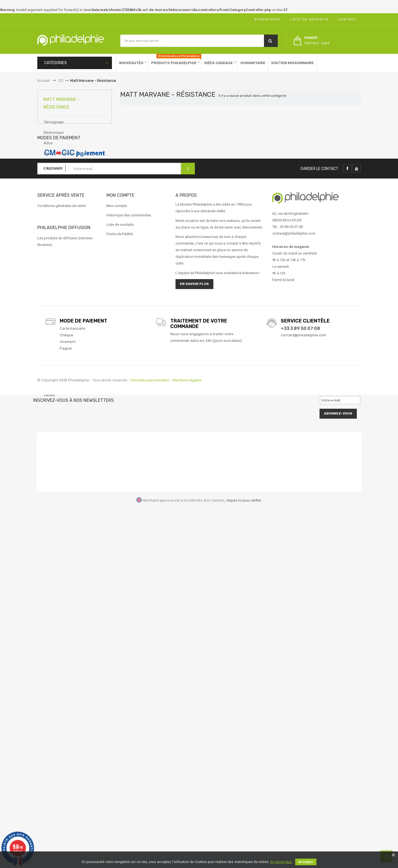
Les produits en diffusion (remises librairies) (65, 604)
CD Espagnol (54, 180)
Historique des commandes (129, 578)
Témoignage (54, 128)
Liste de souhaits (308, 19)
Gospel (49, 243)
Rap (47, 369)
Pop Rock (51, 348)
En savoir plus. (281, 862)
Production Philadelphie (62, 359)
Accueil (44, 81)
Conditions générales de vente (61, 569)
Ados (48, 149)
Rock (48, 390)
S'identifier (266, 19)
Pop (47, 327)
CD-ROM (50, 212)
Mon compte (117, 569)
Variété (49, 401)
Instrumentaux (55, 254)
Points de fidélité (120, 597)
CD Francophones (58, 191)
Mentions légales (187, 743)
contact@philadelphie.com (303, 698)
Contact (346, 19)
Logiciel (50, 264)
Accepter (306, 862)
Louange (51, 275)
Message (51, 306)
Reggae (50, 380)
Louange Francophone (62, 285)
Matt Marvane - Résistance (65, 296)
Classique (52, 222)
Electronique (54, 138)
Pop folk (50, 338)
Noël (47, 317)
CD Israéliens (54, 201)
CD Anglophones (57, 170)
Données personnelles (150, 743)
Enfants (50, 233)
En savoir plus (194, 647)
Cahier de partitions (59, 159)
